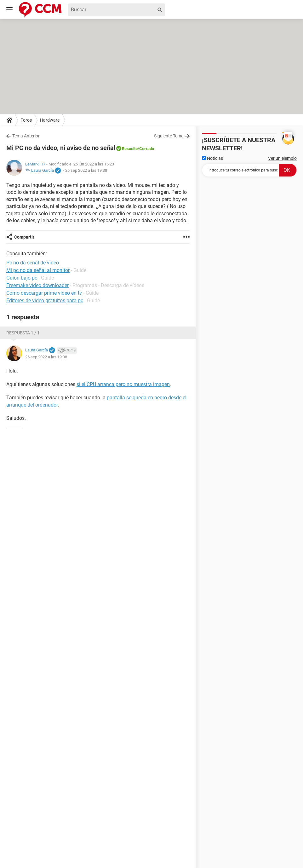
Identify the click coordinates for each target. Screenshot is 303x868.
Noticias (212, 158)
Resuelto (130, 149)
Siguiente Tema (169, 136)
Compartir (24, 237)
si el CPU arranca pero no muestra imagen (123, 384)
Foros (26, 120)
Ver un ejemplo (282, 158)
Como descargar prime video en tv (44, 293)
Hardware (50, 120)
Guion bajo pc (22, 278)
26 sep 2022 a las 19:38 (86, 170)
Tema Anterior (26, 136)
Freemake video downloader (37, 285)
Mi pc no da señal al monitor (38, 270)
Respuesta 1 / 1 (23, 333)
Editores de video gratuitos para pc (45, 301)
